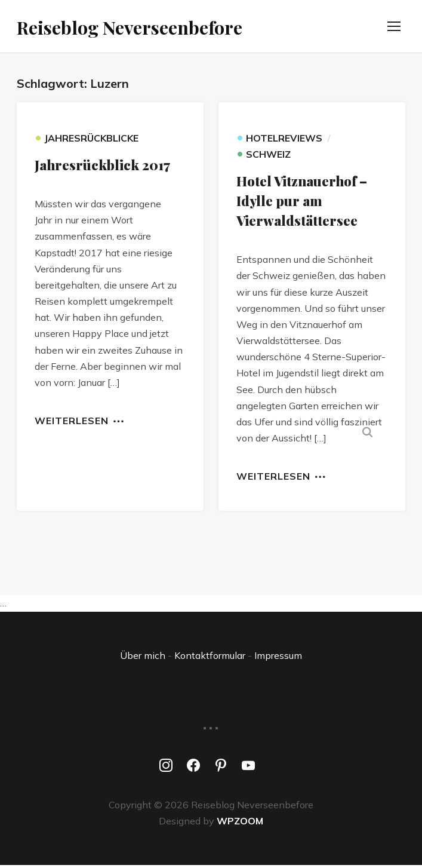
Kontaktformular (210, 658)
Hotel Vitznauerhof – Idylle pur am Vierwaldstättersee (302, 204)
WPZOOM (240, 823)
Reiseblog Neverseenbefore (164, 27)
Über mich (143, 658)
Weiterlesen (72, 423)
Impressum (278, 658)
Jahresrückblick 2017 (102, 167)
